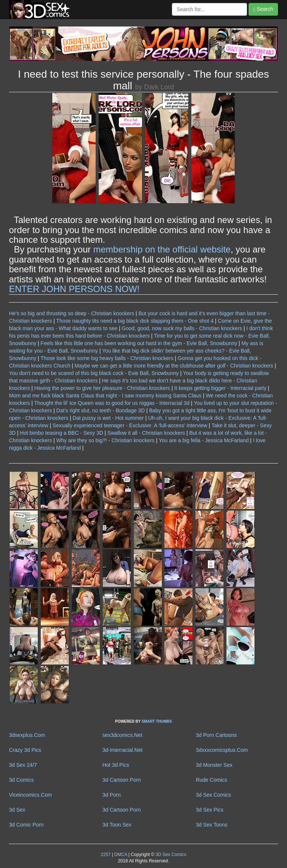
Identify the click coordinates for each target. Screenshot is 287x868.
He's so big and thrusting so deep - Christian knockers (72, 313)
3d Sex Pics (210, 810)
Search (263, 9)
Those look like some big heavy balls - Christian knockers (107, 358)
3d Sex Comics (213, 795)
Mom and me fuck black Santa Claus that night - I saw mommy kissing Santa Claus (105, 396)
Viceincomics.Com (30, 795)
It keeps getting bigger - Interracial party (220, 388)
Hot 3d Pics (116, 765)
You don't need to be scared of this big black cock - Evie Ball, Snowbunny (94, 373)
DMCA (121, 855)
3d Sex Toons (212, 825)
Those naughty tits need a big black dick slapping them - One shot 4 (135, 321)
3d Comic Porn (26, 825)
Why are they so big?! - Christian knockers (106, 440)
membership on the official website (162, 249)
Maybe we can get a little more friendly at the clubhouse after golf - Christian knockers (174, 366)
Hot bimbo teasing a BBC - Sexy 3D (61, 433)
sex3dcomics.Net (122, 735)
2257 (106, 855)
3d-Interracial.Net (122, 750)
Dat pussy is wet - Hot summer (108, 418)
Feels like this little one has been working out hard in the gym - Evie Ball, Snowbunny (139, 343)
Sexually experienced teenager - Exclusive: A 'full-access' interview (130, 425)
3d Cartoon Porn (122, 780)
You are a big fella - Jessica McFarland (204, 440)
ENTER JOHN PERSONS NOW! (74, 289)
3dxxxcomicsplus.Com (222, 750)
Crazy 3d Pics (25, 750)
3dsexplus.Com (27, 735)
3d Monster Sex (214, 765)
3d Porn (112, 795)
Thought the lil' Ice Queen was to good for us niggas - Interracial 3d (112, 403)
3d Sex (17, 810)
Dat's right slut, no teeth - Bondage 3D (101, 410)
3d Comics (21, 780)
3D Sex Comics (170, 855)
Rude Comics (212, 780)
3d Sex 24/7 (23, 765)
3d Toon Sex (117, 825)
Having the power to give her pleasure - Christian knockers (102, 388)
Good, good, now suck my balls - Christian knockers (182, 328)
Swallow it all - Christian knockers (146, 433)
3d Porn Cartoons (216, 735)
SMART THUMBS (157, 721)
